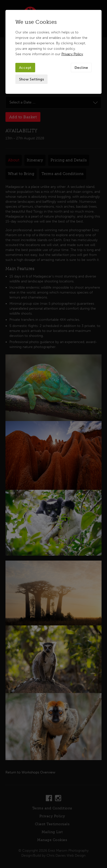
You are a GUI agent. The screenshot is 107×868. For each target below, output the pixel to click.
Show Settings (32, 79)
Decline (81, 68)
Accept (25, 68)
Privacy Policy (72, 54)
